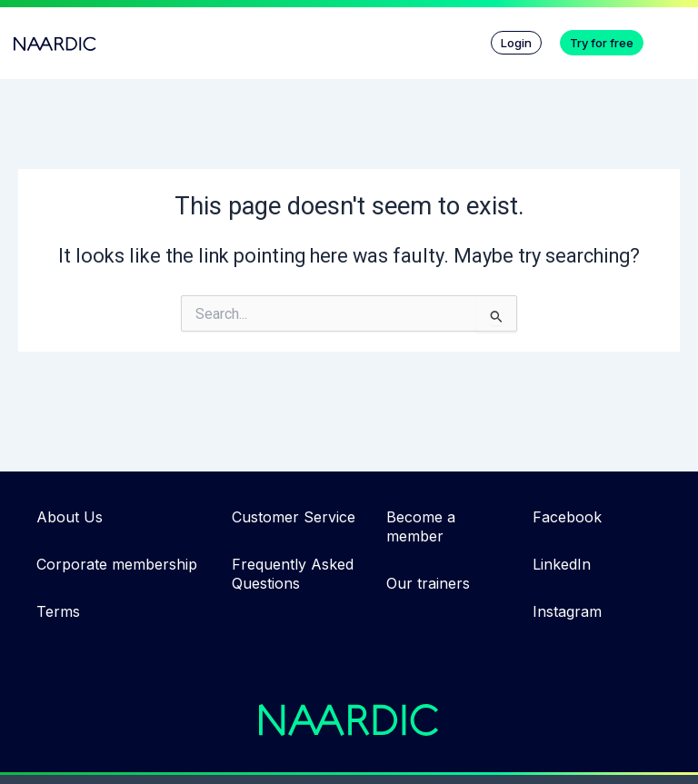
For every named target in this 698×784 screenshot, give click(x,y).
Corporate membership (117, 564)
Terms (58, 611)
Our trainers (428, 583)
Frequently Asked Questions (293, 574)
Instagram (567, 611)
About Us (70, 517)
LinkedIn (562, 564)
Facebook (567, 517)
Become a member (421, 526)
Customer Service (294, 517)
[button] (675, 38)
